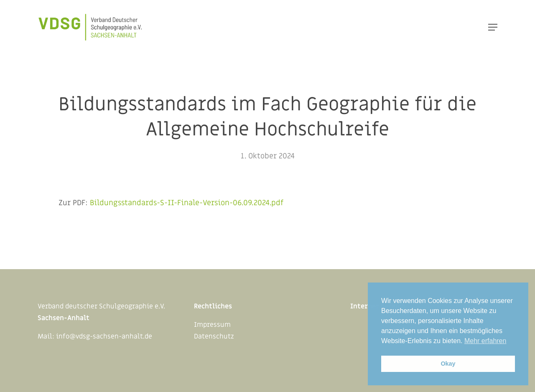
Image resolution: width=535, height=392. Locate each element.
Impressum (212, 325)
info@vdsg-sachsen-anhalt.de (104, 336)
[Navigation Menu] (493, 27)
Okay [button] (448, 364)
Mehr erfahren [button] (485, 341)
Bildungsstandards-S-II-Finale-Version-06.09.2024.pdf (187, 203)
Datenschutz (214, 336)
